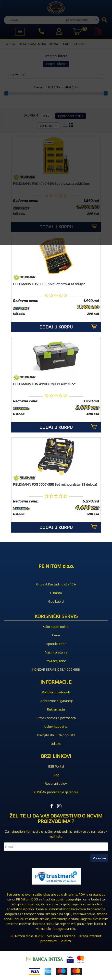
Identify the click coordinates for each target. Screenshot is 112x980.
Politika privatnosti (56, 692)
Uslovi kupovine (56, 726)
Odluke (56, 744)
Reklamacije (56, 709)
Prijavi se (99, 858)
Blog (56, 775)
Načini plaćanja (56, 652)
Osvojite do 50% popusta (56, 735)
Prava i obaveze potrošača (56, 718)
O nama (56, 593)
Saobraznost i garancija (56, 701)
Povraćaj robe (56, 661)
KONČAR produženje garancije (56, 792)
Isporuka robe (56, 644)
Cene (56, 635)
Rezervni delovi (56, 783)
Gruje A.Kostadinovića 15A (56, 584)
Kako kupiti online (56, 627)
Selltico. (66, 941)
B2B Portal (56, 766)
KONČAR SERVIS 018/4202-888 (56, 669)
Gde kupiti (56, 601)
